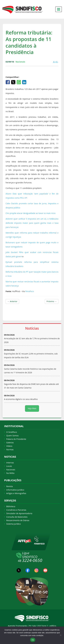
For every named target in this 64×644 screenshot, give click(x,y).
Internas (10, 463)
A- (57, 62)
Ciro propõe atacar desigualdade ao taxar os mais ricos (31, 213)
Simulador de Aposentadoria (19, 513)
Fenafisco (30, 291)
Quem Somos (12, 436)
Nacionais (11, 470)
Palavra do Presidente (16, 439)
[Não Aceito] (61, 635)
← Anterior (12, 301)
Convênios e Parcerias (16, 510)
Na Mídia (10, 473)
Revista (9, 486)
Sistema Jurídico (14, 524)
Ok (33, 640)
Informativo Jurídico (15, 490)
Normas (10, 449)
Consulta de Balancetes (17, 517)
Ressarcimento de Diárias (18, 520)
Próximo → (52, 301)
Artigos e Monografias (16, 493)
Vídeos (9, 446)
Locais (9, 466)
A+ (55, 62)
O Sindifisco (12, 432)
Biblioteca (11, 506)
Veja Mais (32, 408)
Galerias (10, 443)
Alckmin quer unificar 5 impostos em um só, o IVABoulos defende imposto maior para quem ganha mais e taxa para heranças (32, 223)
